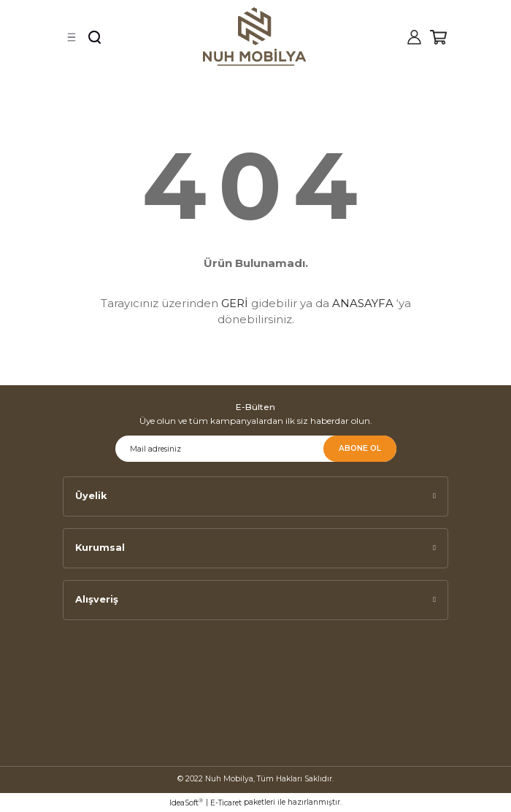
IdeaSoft (186, 803)
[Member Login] (414, 37)
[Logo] (255, 36)
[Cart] (438, 37)
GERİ (235, 303)
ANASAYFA (363, 303)
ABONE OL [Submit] (360, 448)
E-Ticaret (226, 803)
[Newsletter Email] (256, 449)
